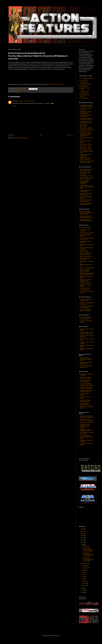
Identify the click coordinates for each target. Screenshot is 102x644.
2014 (82, 588)
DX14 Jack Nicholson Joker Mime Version (87, 239)
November (85, 563)
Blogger (58, 636)
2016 (82, 542)
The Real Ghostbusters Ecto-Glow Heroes (86, 318)
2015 (82, 544)
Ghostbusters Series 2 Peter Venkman (86, 116)
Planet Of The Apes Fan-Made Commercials (86, 391)
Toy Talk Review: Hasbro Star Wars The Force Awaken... (87, 550)
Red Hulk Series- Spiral (86, 176)
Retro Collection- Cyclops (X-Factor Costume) (87, 179)
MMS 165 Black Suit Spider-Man (85, 259)
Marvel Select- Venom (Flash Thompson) (86, 159)
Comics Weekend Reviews (87, 78)
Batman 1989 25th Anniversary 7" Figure (86, 378)
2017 (82, 540)
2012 (82, 593)
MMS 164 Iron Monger (86, 256)
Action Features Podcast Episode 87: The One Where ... (88, 559)
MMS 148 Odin (84, 251)
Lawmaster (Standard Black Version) (86, 366)
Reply (14, 106)
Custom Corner (84, 80)
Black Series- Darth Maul (86, 423)
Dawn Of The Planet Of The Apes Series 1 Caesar (87, 384)
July (83, 572)
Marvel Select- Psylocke (86, 144)
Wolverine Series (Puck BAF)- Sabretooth (86, 201)
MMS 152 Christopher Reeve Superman (86, 254)
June (83, 574)
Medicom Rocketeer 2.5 (86, 283)
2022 (82, 529)
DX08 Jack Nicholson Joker (87, 233)
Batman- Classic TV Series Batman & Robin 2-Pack (87, 333)
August (84, 570)
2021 (82, 531)
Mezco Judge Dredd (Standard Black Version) (87, 217)
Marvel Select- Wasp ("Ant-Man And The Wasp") (87, 162)
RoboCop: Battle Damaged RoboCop (85, 404)
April (83, 579)
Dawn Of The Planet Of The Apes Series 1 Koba (86, 388)
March (84, 581)
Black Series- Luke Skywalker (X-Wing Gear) (87, 430)
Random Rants (84, 93)
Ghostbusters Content (86, 84)
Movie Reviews (84, 86)
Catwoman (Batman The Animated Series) (87, 307)
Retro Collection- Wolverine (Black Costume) (85, 182)
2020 (82, 533)
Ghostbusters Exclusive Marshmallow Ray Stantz (87, 106)
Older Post (70, 135)
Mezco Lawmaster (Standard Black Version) (87, 220)
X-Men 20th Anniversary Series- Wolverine (86, 204)
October (84, 566)
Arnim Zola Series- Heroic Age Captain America (87, 170)
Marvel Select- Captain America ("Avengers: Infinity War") (86, 134)
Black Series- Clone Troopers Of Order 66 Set (87, 420)
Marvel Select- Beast (85, 131)
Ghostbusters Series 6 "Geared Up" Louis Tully (86, 119)
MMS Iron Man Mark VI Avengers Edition (86, 280)
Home (41, 135)
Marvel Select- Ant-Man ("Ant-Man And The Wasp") (87, 129)
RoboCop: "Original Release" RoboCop (85, 401)
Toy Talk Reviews (85, 98)
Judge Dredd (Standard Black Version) (86, 363)
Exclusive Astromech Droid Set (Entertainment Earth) (87, 437)
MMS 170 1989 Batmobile (87, 268)
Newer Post (12, 135)
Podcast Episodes (17, 91)
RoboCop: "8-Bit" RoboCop (85, 394)
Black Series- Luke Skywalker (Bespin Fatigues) (85, 426)
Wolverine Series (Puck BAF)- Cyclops (86, 191)
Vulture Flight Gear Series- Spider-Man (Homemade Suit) (87, 187)
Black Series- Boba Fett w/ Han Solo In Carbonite (87, 417)
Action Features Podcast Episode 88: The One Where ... (88, 555)
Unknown (15, 101)
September (85, 568)
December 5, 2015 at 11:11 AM (26, 101)
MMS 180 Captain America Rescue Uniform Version (87, 274)
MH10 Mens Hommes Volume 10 (86, 242)
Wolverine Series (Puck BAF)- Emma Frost (86, 194)
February (84, 583)
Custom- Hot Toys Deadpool (85, 230)
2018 (82, 538)
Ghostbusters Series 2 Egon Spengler (86, 112)
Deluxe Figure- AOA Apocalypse (85, 173)
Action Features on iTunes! (57, 84)
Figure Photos (84, 82)
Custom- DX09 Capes (86, 228)
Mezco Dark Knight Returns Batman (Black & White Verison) (87, 213)
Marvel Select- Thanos (86, 148)
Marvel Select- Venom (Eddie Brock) (86, 155)
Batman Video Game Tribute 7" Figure (86, 381)
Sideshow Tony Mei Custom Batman (85, 289)
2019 (82, 536)
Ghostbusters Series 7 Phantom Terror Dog (86, 122)
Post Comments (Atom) (21, 138)
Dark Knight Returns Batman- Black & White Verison (86, 359)
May (83, 577)
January (84, 585)
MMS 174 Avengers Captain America (85, 270)
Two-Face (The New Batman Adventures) (85, 310)
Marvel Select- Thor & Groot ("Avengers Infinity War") (87, 151)
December (85, 546)
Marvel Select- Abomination (84, 125)
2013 (82, 590)
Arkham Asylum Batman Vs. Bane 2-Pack (86, 300)
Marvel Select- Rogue (86, 146)
